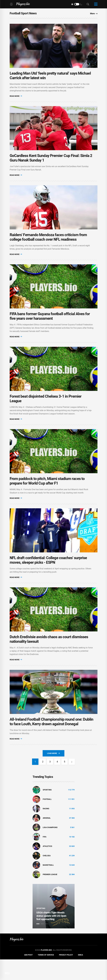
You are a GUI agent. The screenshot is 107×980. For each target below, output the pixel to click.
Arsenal (47, 838)
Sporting (47, 810)
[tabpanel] (54, 927)
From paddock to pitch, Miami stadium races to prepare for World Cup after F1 (47, 495)
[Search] (88, 4)
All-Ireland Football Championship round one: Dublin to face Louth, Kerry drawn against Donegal (52, 742)
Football (47, 820)
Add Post (28, 975)
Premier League (50, 895)
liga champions (50, 848)
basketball (48, 885)
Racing (46, 829)
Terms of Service (46, 975)
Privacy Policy (66, 975)
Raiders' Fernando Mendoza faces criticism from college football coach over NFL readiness (48, 244)
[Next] (72, 782)
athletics (47, 867)
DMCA (80, 975)
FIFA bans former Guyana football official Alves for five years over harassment (50, 325)
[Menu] (11, 4)
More (94, 14)
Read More (16, 98)
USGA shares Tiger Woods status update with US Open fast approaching (51, 936)
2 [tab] (42, 944)
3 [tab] (47, 944)
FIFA (45, 857)
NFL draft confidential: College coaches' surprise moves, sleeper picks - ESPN (48, 576)
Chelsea (47, 876)
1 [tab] (38, 944)
